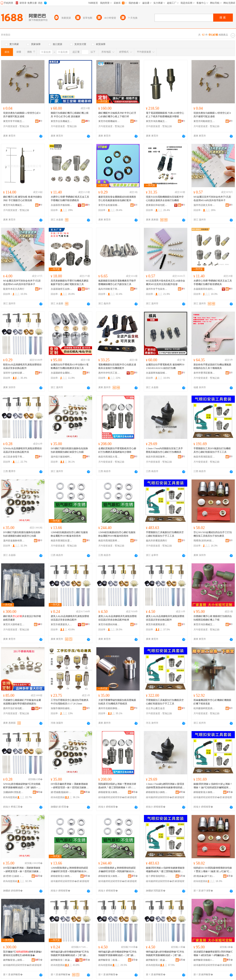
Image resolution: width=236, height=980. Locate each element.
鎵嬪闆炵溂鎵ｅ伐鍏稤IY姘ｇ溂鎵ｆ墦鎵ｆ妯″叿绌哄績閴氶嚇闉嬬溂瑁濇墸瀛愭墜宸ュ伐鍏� (213, 786)
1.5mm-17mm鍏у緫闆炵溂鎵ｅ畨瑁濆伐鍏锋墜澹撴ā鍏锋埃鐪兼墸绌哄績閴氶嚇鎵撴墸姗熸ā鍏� (165, 786)
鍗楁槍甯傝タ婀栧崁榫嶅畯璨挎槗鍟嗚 (204, 792)
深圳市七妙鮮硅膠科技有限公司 (14, 373)
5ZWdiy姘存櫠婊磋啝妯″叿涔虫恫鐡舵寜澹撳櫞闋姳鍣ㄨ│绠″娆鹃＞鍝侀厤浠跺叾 (22, 786)
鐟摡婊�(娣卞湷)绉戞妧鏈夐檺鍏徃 (204, 876)
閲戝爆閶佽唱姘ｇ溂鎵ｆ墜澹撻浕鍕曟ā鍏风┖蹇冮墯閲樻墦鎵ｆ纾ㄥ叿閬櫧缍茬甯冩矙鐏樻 (117, 786)
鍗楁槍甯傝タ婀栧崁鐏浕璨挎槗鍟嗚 (109, 792)
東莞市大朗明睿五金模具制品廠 (14, 624)
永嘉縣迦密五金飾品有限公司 (62, 289)
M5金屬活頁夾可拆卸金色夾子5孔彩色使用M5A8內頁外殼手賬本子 (212, 199)
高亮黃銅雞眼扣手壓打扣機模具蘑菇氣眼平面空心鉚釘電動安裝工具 (70, 282)
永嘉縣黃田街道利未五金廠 (204, 289)
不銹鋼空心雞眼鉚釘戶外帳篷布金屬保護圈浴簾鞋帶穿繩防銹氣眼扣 (22, 702)
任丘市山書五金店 (155, 708)
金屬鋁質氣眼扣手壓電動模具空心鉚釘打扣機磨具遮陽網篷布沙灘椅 (117, 450)
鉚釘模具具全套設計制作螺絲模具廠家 (22, 618)
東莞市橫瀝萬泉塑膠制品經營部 (157, 624)
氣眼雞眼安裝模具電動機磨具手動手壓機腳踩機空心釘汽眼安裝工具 (117, 282)
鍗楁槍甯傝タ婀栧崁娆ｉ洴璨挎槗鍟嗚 (62, 876)
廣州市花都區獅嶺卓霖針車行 (109, 708)
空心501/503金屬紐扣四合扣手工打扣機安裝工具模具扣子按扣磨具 (213, 534)
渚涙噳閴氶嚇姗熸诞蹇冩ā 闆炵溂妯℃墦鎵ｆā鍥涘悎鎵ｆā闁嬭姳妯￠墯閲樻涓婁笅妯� (213, 954)
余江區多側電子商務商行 (14, 457)
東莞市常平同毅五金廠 (14, 121)
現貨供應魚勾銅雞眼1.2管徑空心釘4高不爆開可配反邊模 (22, 115)
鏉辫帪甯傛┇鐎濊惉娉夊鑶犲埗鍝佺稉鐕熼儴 (157, 960)
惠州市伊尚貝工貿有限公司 (109, 373)
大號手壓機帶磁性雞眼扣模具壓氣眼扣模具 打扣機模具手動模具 (117, 702)
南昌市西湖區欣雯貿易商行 (62, 541)
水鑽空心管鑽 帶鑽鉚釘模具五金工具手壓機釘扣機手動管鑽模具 (70, 199)
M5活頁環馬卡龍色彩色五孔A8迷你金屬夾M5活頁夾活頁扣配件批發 (165, 282)
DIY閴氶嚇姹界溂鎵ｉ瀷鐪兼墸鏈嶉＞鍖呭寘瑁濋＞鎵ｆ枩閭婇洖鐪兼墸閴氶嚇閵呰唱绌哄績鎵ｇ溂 (70, 786)
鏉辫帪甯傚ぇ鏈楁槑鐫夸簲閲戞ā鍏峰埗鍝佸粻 (14, 960)
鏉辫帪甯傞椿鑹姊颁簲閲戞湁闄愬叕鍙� (204, 960)
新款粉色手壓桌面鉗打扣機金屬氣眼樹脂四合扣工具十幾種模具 (212, 366)
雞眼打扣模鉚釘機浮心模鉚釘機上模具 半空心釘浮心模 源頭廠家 (70, 115)
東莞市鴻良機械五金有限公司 (157, 121)
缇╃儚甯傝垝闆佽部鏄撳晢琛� (157, 876)
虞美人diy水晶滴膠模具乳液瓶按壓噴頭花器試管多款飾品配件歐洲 (118, 618)
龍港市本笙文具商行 (14, 289)
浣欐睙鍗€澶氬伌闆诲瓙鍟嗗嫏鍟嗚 (14, 792)
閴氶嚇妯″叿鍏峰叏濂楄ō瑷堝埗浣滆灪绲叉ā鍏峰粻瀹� (22, 953)
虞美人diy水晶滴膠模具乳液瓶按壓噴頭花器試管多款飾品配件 (70, 618)
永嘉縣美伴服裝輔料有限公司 (62, 205)
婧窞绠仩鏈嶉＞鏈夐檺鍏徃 (14, 876)
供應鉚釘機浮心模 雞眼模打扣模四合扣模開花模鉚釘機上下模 (213, 618)
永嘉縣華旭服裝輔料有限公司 (157, 373)
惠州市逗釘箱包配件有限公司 (14, 708)
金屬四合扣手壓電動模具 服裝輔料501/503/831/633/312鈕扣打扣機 (165, 366)
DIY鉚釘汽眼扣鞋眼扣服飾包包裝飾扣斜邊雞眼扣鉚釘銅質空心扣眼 (69, 450)
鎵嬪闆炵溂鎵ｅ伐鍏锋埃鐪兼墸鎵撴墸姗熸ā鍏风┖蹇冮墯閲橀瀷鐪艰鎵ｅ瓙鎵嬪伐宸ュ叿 (165, 870)
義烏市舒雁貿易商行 (157, 541)
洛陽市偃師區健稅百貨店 (62, 708)
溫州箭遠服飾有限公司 (14, 541)
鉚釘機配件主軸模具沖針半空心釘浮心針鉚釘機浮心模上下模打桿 (117, 115)
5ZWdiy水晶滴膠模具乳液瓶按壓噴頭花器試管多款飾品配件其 (22, 450)
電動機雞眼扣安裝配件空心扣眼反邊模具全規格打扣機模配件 (117, 366)
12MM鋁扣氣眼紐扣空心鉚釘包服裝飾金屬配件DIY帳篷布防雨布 (69, 534)
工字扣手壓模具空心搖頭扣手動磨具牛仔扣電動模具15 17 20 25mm (70, 702)
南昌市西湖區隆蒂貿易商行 (157, 457)
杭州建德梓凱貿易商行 (204, 708)
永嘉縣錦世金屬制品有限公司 (62, 373)
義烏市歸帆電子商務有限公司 (109, 289)
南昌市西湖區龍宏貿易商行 (204, 457)
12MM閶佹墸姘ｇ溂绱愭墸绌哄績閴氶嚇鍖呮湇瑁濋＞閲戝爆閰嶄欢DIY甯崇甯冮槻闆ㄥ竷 (69, 870)
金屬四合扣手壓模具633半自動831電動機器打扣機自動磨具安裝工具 (70, 366)
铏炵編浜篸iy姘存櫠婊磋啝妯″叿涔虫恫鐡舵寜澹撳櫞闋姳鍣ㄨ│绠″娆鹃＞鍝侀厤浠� (70, 954)
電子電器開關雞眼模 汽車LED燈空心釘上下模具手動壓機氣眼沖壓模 (165, 115)
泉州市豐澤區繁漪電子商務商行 (204, 373)
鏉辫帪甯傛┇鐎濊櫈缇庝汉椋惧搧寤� (62, 960)
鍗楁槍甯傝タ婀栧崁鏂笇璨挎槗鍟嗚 (109, 876)
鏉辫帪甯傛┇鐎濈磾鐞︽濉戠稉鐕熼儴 (109, 960)
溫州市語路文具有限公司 (204, 205)
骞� (39, 792)
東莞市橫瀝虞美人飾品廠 (62, 624)
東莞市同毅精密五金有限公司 (204, 121)
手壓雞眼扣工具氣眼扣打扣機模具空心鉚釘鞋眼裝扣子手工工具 (165, 534)
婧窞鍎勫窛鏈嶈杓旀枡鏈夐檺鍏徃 (62, 792)
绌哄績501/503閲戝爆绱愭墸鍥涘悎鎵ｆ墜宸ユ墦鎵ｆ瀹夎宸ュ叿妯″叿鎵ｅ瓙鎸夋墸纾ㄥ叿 (213, 870)
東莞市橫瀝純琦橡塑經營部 (109, 624)
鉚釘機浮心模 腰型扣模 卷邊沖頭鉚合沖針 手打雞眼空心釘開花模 (23, 199)
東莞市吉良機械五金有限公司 (62, 121)
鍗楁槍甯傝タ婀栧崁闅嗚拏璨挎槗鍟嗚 (157, 792)
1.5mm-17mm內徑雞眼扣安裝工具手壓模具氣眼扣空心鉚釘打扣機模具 (164, 450)
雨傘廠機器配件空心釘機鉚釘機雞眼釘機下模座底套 (212, 702)
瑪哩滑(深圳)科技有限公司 (204, 541)
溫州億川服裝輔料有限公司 (62, 457)
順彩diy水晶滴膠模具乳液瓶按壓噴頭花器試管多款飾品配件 (22, 366)
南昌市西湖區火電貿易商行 (109, 457)
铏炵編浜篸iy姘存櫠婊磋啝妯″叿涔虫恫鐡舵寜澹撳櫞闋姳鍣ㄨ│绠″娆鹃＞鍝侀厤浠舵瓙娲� (117, 954)
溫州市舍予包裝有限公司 (157, 289)
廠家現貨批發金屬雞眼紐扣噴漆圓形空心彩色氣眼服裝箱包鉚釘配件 (117, 199)
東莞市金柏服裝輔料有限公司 (109, 205)
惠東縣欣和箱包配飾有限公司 (157, 205)
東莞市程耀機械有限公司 (109, 121)
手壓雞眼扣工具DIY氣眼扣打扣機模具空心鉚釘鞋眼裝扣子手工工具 (212, 450)
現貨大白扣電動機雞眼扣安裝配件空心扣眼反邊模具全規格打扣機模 (165, 199)
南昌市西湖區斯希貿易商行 (109, 541)
